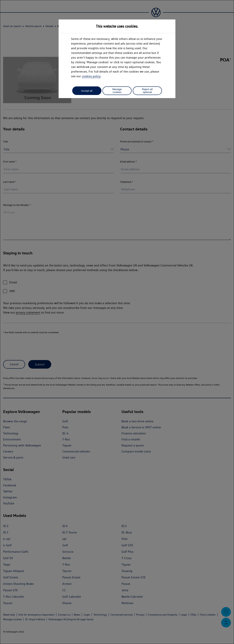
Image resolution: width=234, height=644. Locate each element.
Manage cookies (117, 91)
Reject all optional (147, 91)
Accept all (87, 91)
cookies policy (91, 76)
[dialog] (117, 322)
